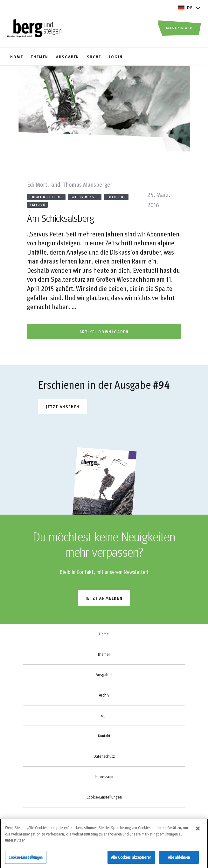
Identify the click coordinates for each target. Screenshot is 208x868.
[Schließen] (198, 831)
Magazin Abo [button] (180, 28)
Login (104, 715)
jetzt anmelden (104, 598)
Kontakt (104, 736)
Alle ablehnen (179, 859)
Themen (104, 654)
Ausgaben (104, 675)
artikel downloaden (104, 332)
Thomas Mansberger (87, 184)
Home (104, 634)
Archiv (104, 695)
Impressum (104, 777)
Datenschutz (104, 756)
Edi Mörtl (38, 184)
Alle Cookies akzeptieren (131, 859)
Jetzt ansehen (63, 406)
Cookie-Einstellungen (104, 797)
